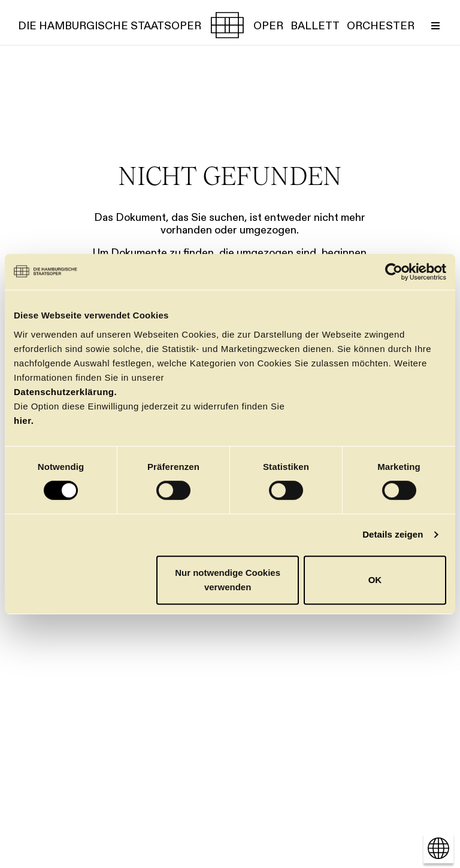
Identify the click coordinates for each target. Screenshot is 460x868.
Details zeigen (393, 534)
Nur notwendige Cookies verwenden (228, 580)
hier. (24, 421)
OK (375, 580)
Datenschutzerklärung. (65, 392)
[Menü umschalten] (435, 25)
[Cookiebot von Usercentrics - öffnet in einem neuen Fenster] (394, 272)
